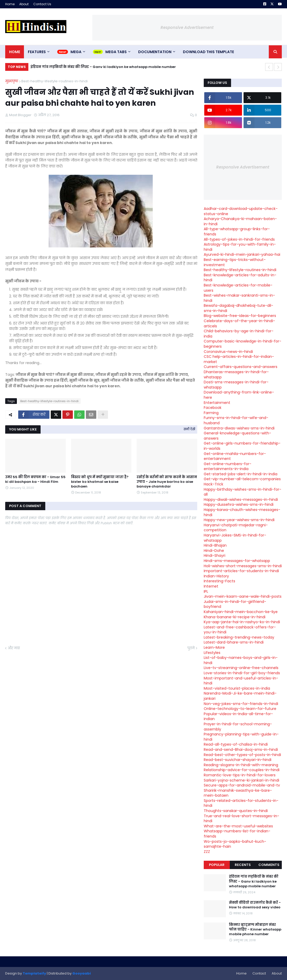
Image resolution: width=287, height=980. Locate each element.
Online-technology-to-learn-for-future (240, 709)
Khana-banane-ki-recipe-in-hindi (235, 617)
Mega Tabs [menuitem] (116, 52)
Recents (243, 865)
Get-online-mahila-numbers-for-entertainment (235, 456)
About (24, 4)
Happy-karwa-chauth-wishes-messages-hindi (242, 512)
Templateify (34, 973)
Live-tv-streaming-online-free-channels (241, 668)
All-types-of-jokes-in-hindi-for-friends (239, 239)
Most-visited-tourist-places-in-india (237, 688)
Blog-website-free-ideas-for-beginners (240, 316)
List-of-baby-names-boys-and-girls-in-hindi (241, 660)
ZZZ (207, 852)
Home (10, 4)
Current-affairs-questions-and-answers (241, 367)
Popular (217, 865)
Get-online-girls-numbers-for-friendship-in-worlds (242, 446)
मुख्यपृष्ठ (12, 81)
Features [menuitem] (37, 52)
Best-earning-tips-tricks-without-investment (235, 262)
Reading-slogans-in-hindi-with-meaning (241, 765)
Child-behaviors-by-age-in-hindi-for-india (239, 334)
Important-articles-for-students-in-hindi (241, 571)
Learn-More (214, 647)
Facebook (213, 408)
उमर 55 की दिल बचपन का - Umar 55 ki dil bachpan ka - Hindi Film (35, 479)
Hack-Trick (213, 484)
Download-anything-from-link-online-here (239, 395)
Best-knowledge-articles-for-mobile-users (238, 288)
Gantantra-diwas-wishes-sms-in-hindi (239, 428)
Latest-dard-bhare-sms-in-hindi (234, 642)
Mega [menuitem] (76, 52)
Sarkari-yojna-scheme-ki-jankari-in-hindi (241, 780)
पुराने (191, 648)
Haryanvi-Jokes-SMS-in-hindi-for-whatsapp (235, 538)
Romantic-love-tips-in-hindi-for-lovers (240, 775)
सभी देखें (189, 429)
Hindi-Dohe (214, 551)
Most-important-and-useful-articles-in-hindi (241, 681)
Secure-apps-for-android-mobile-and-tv (242, 785)
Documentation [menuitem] (155, 52)
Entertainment (217, 403)
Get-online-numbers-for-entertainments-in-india (228, 466)
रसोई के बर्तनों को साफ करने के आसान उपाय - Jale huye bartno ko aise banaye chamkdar (167, 482)
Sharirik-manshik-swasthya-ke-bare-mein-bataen (238, 793)
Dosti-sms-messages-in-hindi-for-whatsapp (236, 385)
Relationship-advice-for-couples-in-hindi (242, 770)
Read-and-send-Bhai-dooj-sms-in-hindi (241, 750)
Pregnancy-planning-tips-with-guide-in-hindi (241, 737)
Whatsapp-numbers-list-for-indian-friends (237, 834)
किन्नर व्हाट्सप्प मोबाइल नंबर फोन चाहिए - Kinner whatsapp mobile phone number (255, 929)
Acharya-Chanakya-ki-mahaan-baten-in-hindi (240, 221)
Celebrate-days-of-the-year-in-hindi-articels (239, 323)
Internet (211, 586)
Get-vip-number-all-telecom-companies (242, 479)
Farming (211, 413)
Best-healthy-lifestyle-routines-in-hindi (55, 81)
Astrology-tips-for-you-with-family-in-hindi (240, 247)
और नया (14, 648)
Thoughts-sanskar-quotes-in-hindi (236, 811)
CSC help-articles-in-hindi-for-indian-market (239, 359)
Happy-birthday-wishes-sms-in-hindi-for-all (243, 492)
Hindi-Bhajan (215, 545)
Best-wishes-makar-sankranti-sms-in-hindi (239, 298)
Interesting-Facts (219, 581)
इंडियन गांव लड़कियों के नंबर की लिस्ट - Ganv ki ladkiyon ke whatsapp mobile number (103, 67)
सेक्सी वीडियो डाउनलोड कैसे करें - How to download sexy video (255, 905)
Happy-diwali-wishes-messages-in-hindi (241, 500)
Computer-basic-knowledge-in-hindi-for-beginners (243, 344)
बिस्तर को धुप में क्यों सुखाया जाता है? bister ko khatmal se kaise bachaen (100, 482)
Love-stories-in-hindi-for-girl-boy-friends (242, 673)
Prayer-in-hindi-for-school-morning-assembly (238, 727)
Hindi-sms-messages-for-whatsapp (237, 561)
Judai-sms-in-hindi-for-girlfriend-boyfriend (235, 604)
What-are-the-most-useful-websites (238, 826)
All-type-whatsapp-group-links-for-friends (237, 232)
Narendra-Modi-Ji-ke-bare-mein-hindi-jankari (240, 696)
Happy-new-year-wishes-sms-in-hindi (239, 520)
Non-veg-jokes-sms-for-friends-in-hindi (241, 704)
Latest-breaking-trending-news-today (239, 637)
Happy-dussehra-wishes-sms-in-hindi (239, 504)
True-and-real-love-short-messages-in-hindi (241, 819)
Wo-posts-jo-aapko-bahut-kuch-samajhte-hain (235, 844)
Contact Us (42, 4)
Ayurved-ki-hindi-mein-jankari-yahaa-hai (242, 254)
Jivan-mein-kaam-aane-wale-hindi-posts (243, 596)
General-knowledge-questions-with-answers (237, 436)
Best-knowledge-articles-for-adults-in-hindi (240, 278)
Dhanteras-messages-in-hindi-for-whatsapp (236, 374)
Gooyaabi (82, 973)
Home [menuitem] (15, 52)
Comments (269, 865)
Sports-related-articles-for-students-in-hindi (241, 803)
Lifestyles (212, 653)
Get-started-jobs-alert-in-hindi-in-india (241, 474)
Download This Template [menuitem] (208, 52)
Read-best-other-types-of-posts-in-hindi (242, 755)
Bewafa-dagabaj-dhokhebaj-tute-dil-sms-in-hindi (238, 308)
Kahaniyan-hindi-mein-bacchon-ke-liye (241, 612)
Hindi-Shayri (215, 555)
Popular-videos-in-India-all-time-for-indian (238, 716)
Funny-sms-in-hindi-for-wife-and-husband (236, 420)
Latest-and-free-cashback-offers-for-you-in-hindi (240, 630)
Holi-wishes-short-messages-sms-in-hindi (243, 566)
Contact (259, 973)
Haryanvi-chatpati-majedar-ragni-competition (236, 528)
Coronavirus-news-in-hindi (228, 352)
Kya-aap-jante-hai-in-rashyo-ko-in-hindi (242, 622)
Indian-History (216, 576)
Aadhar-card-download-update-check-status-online (241, 211)
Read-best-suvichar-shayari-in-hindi (238, 760)
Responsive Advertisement (187, 27)
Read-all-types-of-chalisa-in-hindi (236, 744)
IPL (206, 591)
